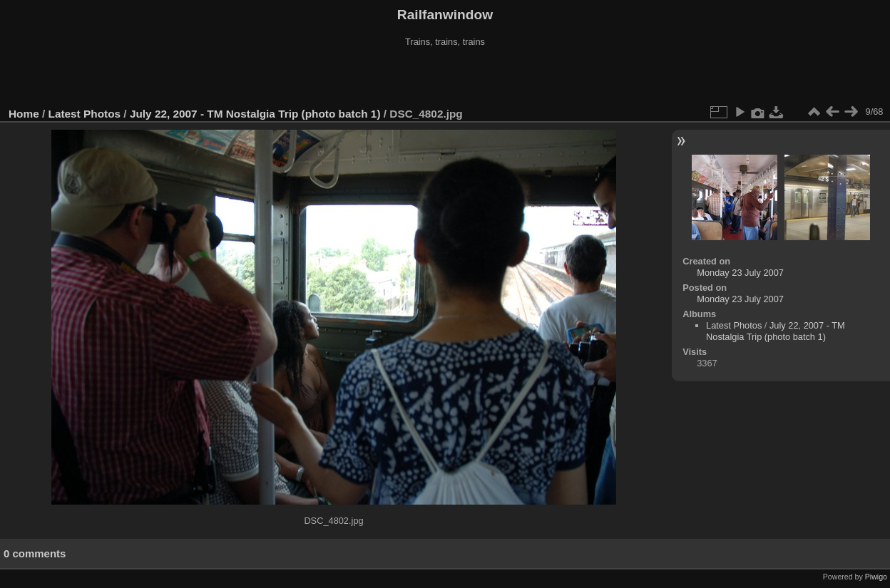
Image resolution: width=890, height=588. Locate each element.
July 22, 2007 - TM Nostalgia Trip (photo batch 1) (255, 114)
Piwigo (876, 577)
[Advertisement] (445, 78)
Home (24, 114)
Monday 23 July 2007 (740, 273)
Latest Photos (85, 114)
